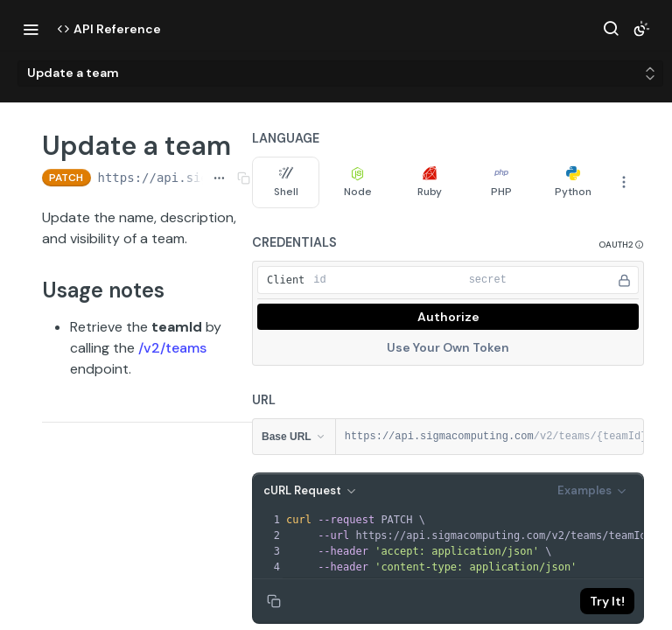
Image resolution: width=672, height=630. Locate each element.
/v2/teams (172, 348)
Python (573, 182)
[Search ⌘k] (611, 29)
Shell (286, 182)
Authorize (448, 317)
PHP (501, 182)
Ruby (430, 182)
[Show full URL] (219, 178)
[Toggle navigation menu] (31, 29)
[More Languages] (624, 182)
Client (286, 280)
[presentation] (472, 543)
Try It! (607, 601)
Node (358, 182)
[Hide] (624, 280)
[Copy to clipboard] (274, 601)
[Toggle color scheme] (641, 29)
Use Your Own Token (448, 347)
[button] (621, 245)
